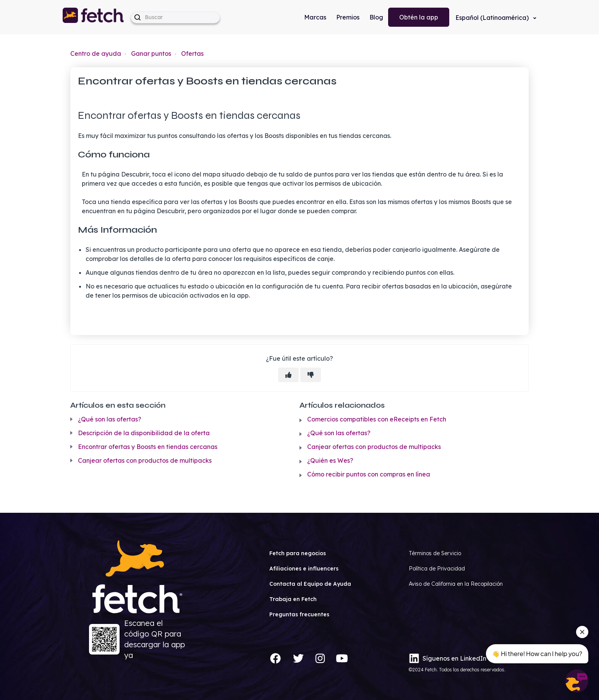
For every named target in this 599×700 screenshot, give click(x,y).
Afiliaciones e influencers (304, 569)
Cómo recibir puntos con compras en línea (369, 474)
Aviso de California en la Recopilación (456, 584)
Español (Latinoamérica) (493, 18)
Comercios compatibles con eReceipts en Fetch (377, 419)
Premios (348, 17)
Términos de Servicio (435, 553)
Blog (376, 17)
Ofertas (192, 53)
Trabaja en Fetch (293, 599)
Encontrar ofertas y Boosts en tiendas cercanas (148, 447)
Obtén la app (419, 17)
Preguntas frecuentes (299, 614)
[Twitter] (298, 658)
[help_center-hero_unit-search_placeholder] (175, 17)
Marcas (315, 17)
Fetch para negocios (298, 553)
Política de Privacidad (437, 569)
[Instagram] (320, 658)
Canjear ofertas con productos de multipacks (145, 460)
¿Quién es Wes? (330, 460)
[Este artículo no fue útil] (311, 375)
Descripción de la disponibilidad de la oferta (144, 433)
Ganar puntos (151, 53)
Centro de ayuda (96, 53)
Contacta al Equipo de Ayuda (310, 584)
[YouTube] (342, 658)
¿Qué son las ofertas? (110, 419)
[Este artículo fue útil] (288, 375)
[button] (94, 17)
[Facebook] (275, 658)
